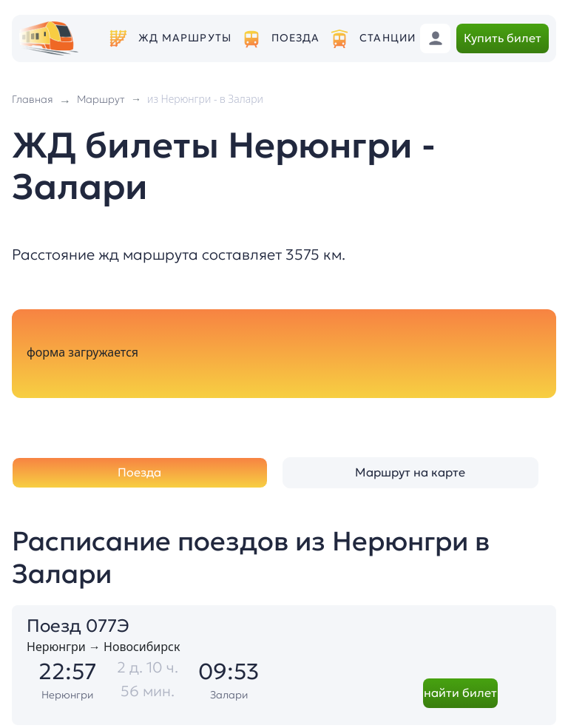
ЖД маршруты (185, 38)
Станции (388, 38)
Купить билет (503, 38)
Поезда (296, 38)
